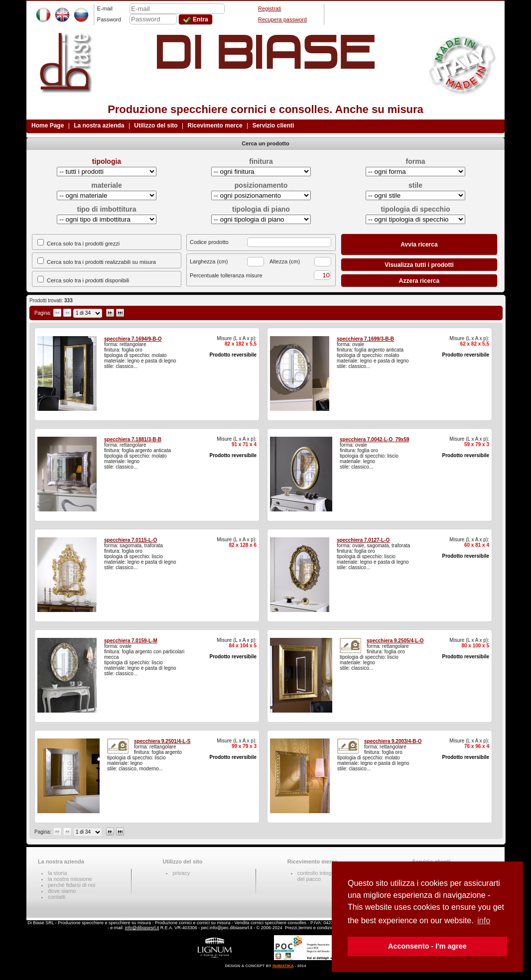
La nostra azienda (99, 125)
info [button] (484, 920)
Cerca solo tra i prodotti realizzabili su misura (101, 262)
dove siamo (62, 891)
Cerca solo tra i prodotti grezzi (83, 244)
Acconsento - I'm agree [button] (427, 946)
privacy (181, 873)
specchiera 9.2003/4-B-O (393, 741)
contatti (57, 897)
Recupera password (282, 19)
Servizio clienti (273, 125)
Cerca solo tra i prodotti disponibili (88, 280)
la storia (58, 873)
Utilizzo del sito (156, 125)
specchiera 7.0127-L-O (363, 540)
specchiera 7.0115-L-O (131, 540)
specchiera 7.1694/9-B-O (133, 339)
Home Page (48, 125)
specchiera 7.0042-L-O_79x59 (375, 439)
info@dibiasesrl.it (142, 928)
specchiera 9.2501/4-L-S (162, 741)
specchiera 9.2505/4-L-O (395, 641)
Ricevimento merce (215, 125)
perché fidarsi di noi (71, 885)
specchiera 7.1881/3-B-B (133, 439)
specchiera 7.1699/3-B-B (365, 339)
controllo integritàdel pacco (318, 876)
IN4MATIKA (283, 966)
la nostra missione (70, 879)
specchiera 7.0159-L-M (131, 641)
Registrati (269, 8)
